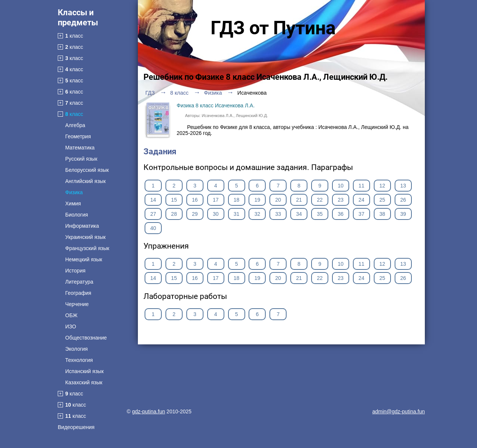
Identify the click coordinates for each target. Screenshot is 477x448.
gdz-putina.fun (149, 411)
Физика (74, 192)
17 (216, 200)
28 (174, 214)
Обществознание (86, 338)
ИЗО (71, 326)
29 (195, 214)
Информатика (82, 226)
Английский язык (86, 181)
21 (299, 200)
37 (361, 214)
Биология (77, 215)
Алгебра (75, 125)
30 (216, 214)
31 (237, 214)
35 (320, 214)
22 (320, 200)
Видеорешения (76, 427)
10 (341, 186)
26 (403, 200)
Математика (80, 148)
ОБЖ (71, 315)
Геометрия (78, 136)
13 (403, 186)
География (78, 293)
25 (382, 200)
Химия (73, 204)
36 (341, 214)
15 (174, 200)
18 (237, 200)
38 (382, 214)
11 (361, 186)
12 (382, 186)
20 (278, 200)
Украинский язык (85, 237)
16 (195, 200)
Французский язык (87, 248)
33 (278, 214)
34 (299, 214)
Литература (79, 282)
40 (153, 228)
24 (361, 200)
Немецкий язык (84, 259)
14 (153, 200)
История (75, 271)
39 (403, 214)
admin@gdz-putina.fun (399, 411)
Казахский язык (84, 382)
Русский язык (81, 159)
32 (258, 214)
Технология (79, 360)
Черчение (77, 304)
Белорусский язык (87, 170)
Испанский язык (84, 371)
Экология (76, 349)
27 (153, 214)
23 (341, 200)
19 (258, 200)
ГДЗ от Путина (273, 28)
